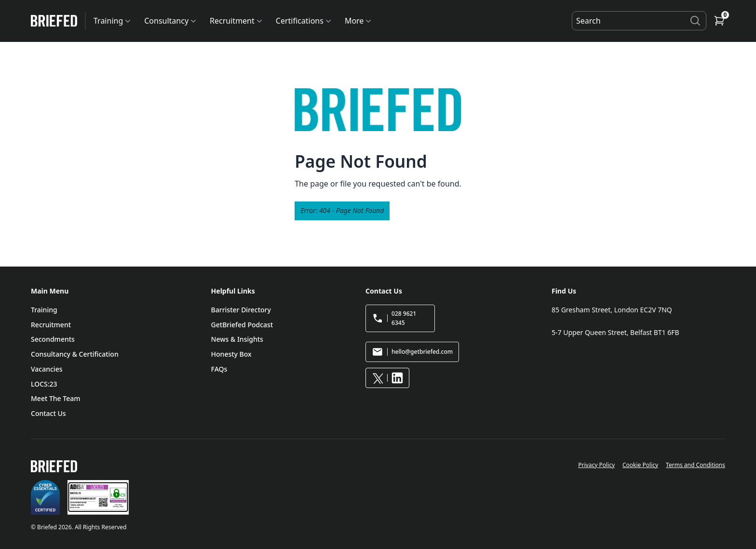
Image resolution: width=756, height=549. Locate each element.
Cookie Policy (640, 465)
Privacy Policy (596, 465)
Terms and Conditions (695, 465)
